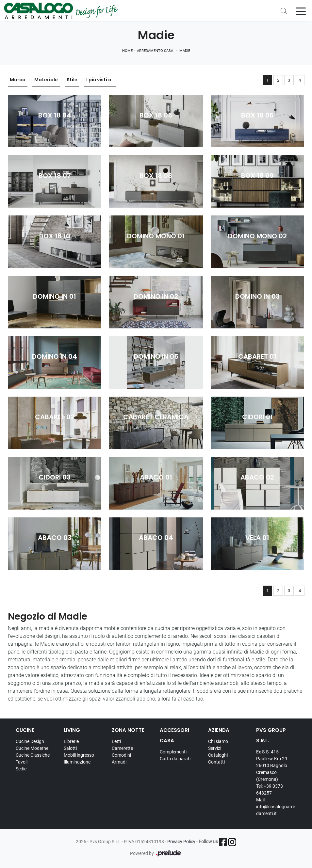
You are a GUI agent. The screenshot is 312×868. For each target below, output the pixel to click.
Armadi (119, 762)
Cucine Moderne (32, 748)
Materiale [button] (46, 80)
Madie (185, 51)
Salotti (70, 748)
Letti (116, 741)
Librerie (71, 741)
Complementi (173, 752)
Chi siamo (218, 741)
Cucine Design (30, 741)
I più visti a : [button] (100, 80)
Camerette (122, 748)
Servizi (215, 748)
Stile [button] (72, 80)
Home (127, 51)
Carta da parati (175, 759)
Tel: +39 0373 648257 (270, 789)
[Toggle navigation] (301, 11)
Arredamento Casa (155, 51)
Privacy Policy (181, 842)
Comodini (121, 755)
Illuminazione (77, 762)
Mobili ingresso (79, 755)
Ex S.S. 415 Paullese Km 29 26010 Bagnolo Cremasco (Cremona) (272, 765)
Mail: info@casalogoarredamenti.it (276, 807)
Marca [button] (18, 80)
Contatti (216, 762)
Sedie (21, 769)
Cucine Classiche (33, 755)
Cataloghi (218, 755)
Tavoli (22, 762)
